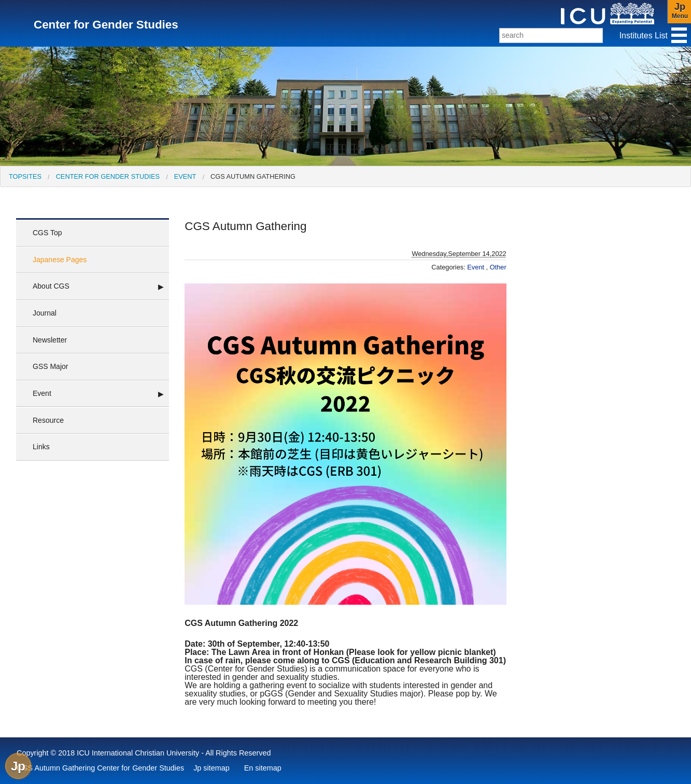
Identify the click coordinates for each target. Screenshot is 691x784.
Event (185, 176)
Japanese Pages (60, 260)
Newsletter (50, 340)
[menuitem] (25, 176)
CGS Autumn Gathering (253, 176)
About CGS (51, 286)
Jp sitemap (211, 768)
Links (41, 447)
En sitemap (263, 768)
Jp (18, 766)
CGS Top (47, 233)
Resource (48, 420)
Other (498, 267)
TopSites (25, 176)
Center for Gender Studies (108, 176)
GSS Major (50, 366)
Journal (45, 313)
